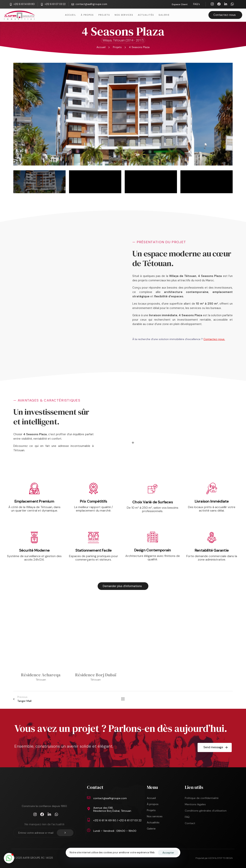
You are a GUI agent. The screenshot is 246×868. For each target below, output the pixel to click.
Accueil (71, 15)
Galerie (164, 15)
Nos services (124, 15)
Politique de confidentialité (202, 798)
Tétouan (41, 680)
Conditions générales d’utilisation (206, 811)
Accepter (168, 853)
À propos (87, 15)
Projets (104, 15)
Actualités (146, 15)
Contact (190, 823)
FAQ (187, 817)
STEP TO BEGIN (225, 858)
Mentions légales (195, 804)
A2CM (212, 858)
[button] (9, 858)
